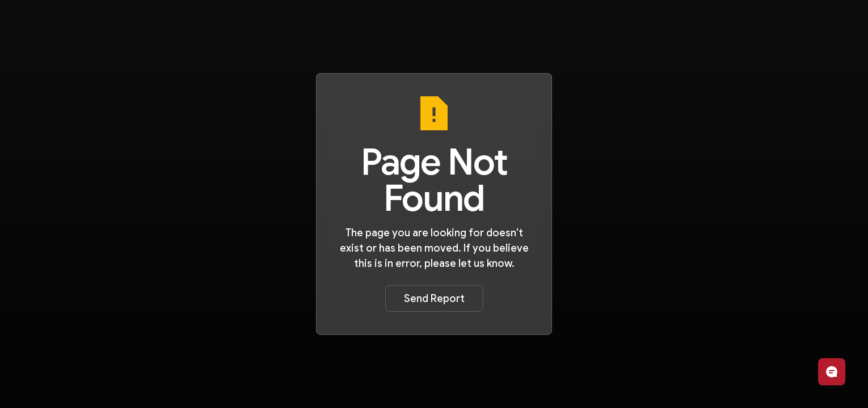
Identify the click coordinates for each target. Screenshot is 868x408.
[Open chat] (832, 372)
